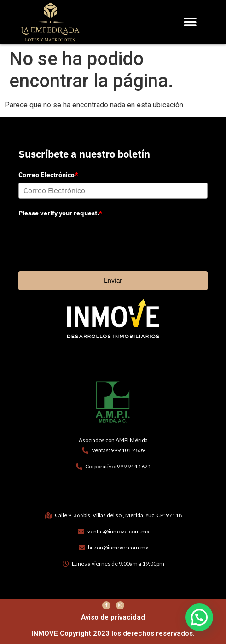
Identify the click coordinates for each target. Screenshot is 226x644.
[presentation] (88, 238)
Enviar (113, 280)
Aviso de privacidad (113, 617)
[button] (190, 22)
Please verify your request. (60, 213)
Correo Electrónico (48, 175)
